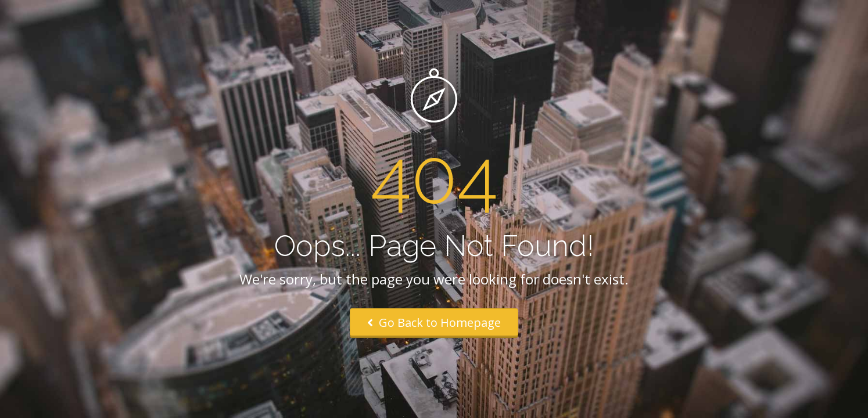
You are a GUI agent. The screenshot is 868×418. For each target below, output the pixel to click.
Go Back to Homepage (434, 322)
